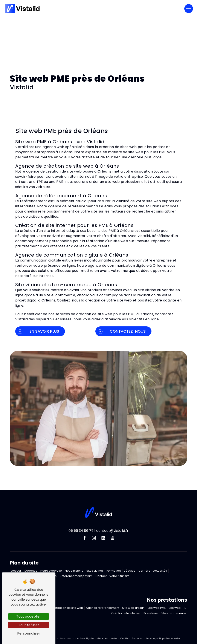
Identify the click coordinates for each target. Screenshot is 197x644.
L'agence (31, 571)
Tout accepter (29, 616)
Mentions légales (85, 639)
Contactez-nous (122, 331)
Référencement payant (76, 576)
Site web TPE (177, 608)
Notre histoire (74, 571)
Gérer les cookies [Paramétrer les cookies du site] (107, 639)
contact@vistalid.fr (112, 531)
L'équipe (130, 571)
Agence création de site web (63, 608)
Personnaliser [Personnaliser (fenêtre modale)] (29, 633)
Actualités (160, 571)
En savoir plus (38, 331)
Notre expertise (51, 571)
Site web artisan (133, 608)
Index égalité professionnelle (163, 639)
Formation (114, 571)
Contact (101, 576)
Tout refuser (29, 625)
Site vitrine (151, 613)
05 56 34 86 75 (81, 531)
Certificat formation (132, 639)
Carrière (144, 571)
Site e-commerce (173, 613)
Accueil (16, 571)
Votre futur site (119, 576)
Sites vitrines (95, 571)
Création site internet (126, 613)
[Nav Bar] (189, 9)
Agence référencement (103, 608)
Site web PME (157, 608)
